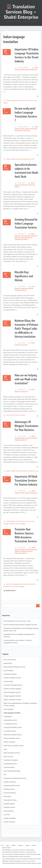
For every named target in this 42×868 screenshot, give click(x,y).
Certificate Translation (10, 674)
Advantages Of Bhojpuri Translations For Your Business (26, 426)
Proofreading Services (10, 764)
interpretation (8, 717)
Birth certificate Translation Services (14, 667)
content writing (8, 682)
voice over (7, 815)
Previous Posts (10, 591)
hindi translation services (23, 521)
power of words (8, 757)
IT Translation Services (10, 724)
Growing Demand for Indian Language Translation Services (26, 224)
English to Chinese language (12, 689)
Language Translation (28, 159)
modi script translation (19, 415)
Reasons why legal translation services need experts (16, 857)
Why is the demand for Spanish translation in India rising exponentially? (22, 854)
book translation (8, 671)
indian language (8, 709)
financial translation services (12, 692)
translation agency (9, 804)
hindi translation (11, 521)
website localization (10, 818)
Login (7, 846)
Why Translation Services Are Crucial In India (17, 621)
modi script (9, 415)
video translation (9, 811)
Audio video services (10, 660)
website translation (9, 822)
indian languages (20, 524)
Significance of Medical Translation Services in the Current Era (19, 861)
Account (34, 846)
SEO (5, 775)
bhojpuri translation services (31, 471)
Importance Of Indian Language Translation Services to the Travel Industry (27, 56)
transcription (7, 797)
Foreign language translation (12, 696)
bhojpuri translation (17, 471)
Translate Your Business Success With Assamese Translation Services (26, 535)
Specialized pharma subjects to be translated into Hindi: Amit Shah (27, 171)
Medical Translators (9, 742)
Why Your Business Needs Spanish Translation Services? (21, 625)
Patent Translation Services (12, 753)
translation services (28, 101)
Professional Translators (22, 131)
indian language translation (14, 101)
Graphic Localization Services (12, 700)
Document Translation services (13, 685)
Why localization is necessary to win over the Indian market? (18, 850)
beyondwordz (8, 663)
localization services (10, 731)
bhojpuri (8, 471)
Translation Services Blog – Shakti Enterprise (21, 12)
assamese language (12, 584)
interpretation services (10, 720)
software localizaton (10, 782)
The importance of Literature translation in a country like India (19, 852)
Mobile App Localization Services (14, 746)
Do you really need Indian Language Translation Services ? (26, 115)
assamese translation (24, 584)
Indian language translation (29, 70)
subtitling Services (9, 789)
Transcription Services (22, 240)
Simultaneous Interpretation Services (15, 778)
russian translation (9, 768)
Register (14, 846)
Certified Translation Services (12, 678)
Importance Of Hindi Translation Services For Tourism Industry (26, 481)
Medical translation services (12, 738)
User (2, 846)
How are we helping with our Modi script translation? (26, 379)
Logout (27, 846)
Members (21, 846)
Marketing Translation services (13, 735)
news (5, 749)
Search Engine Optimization (12, 771)
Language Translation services (24, 238)
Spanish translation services (12, 786)
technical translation (10, 793)
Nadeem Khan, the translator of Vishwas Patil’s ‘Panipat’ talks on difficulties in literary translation (26, 329)
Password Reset (7, 848)
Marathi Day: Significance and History (24, 276)
